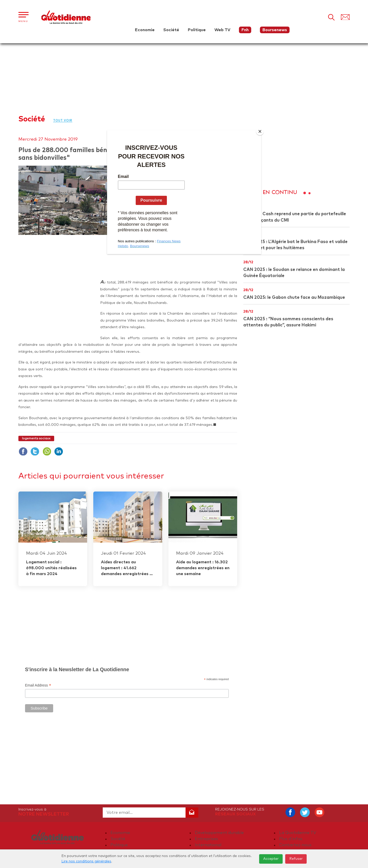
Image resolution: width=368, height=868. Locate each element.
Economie (145, 30)
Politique (197, 30)
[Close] (260, 131)
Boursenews (275, 30)
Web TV (222, 30)
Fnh (245, 30)
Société (171, 30)
